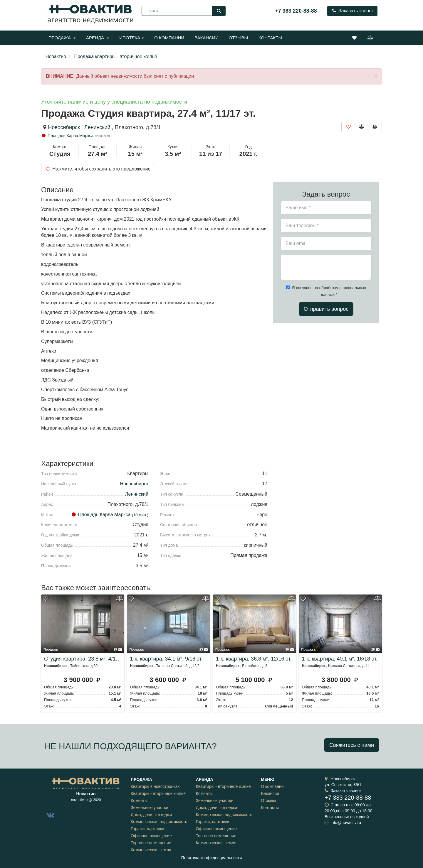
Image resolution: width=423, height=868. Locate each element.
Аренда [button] (98, 38)
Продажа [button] (62, 38)
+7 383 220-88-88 (296, 11)
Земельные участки (150, 808)
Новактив (56, 56)
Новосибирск (64, 127)
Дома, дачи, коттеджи (151, 815)
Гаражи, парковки (147, 829)
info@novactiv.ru (346, 823)
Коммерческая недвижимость (159, 822)
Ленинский (98, 127)
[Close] (376, 76)
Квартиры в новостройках (155, 786)
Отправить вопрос (326, 309)
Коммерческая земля (151, 850)
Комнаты (139, 801)
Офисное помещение (151, 836)
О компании (169, 38)
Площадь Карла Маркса (68, 136)
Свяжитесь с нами (352, 745)
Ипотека (132, 38)
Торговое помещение (151, 843)
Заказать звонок (352, 11)
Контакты (270, 38)
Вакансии (206, 38)
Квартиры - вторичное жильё (158, 793)
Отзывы (239, 38)
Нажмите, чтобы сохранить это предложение (98, 169)
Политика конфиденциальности (212, 858)
